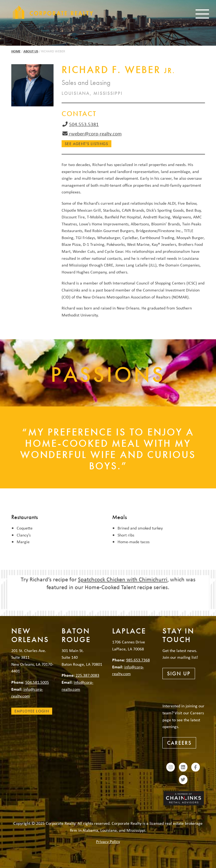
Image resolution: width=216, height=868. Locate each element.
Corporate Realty (53, 12)
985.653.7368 (138, 660)
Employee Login (32, 711)
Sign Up (179, 673)
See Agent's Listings (86, 144)
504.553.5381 (84, 124)
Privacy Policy (108, 841)
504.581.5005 (37, 682)
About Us (31, 51)
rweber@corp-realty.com (95, 134)
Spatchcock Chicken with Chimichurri (123, 579)
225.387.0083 (87, 675)
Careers (179, 743)
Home (16, 51)
